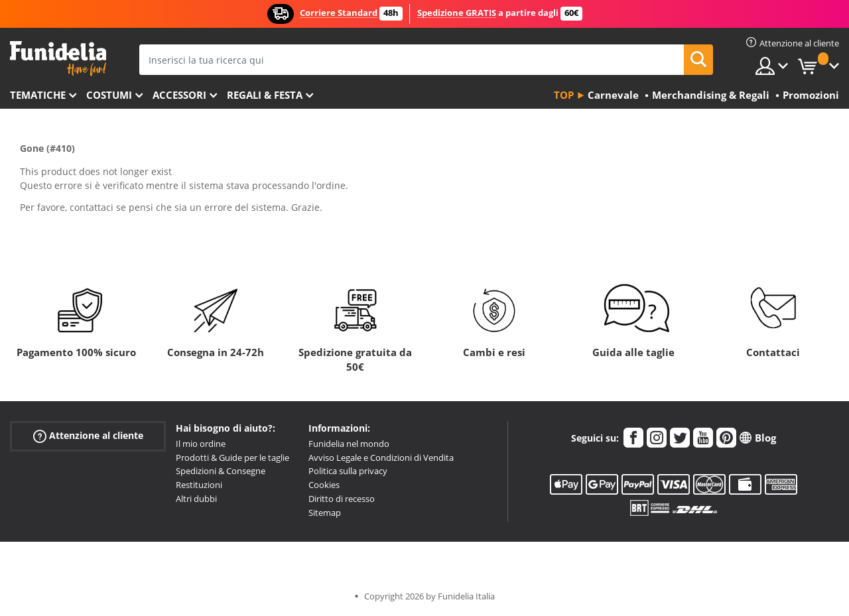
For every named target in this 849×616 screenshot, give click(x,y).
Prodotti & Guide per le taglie (232, 458)
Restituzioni (199, 485)
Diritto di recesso (342, 499)
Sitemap (325, 513)
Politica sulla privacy (348, 471)
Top (564, 95)
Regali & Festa (265, 95)
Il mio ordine (201, 444)
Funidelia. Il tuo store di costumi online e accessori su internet (58, 59)
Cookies (324, 485)
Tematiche (38, 95)
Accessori (179, 95)
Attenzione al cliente (88, 436)
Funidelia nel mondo (349, 444)
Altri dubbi (196, 499)
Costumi (109, 95)
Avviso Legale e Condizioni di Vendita (381, 458)
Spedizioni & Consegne (221, 471)
